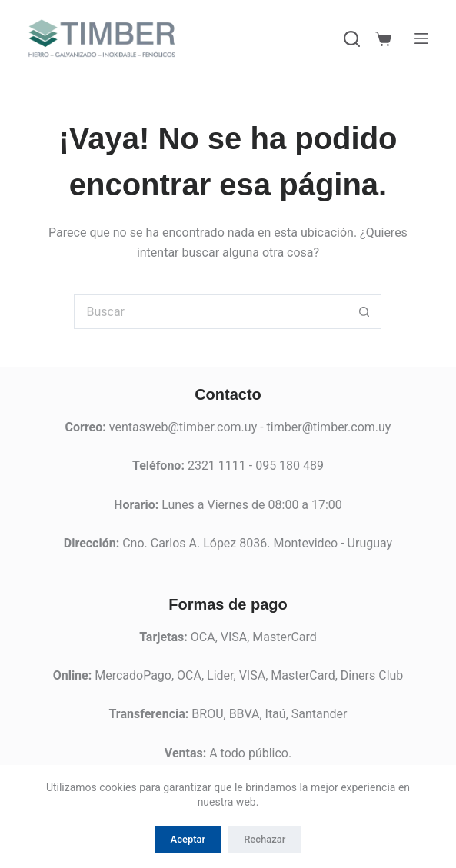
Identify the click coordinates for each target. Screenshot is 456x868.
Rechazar (265, 839)
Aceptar (188, 839)
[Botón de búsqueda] (364, 312)
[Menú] (421, 38)
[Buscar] (352, 39)
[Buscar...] (210, 312)
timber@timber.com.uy (329, 427)
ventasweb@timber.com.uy (183, 427)
